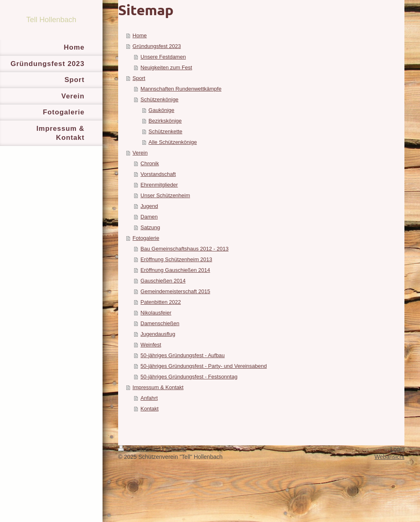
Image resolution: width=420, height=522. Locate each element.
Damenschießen (160, 323)
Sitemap (176, 449)
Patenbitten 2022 (161, 302)
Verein (140, 153)
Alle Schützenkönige (173, 142)
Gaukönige (161, 110)
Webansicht (389, 457)
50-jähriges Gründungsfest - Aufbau (183, 355)
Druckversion (140, 449)
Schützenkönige (160, 99)
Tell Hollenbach (51, 20)
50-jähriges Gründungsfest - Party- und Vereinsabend (204, 366)
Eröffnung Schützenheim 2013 (177, 259)
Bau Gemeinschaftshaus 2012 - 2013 (185, 249)
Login (397, 449)
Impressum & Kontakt (158, 387)
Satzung (151, 227)
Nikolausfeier (156, 313)
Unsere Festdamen (163, 57)
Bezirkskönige (165, 121)
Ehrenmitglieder (159, 185)
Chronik (150, 163)
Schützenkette (165, 131)
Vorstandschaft (158, 174)
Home (140, 35)
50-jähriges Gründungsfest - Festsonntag (189, 377)
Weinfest (151, 345)
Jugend (150, 206)
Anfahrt (149, 398)
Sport (139, 78)
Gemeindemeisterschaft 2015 (176, 291)
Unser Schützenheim (165, 195)
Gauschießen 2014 (163, 281)
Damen (149, 217)
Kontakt (150, 409)
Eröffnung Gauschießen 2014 (176, 270)
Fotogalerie (146, 238)
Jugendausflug (158, 334)
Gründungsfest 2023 (157, 46)
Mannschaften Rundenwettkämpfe (181, 89)
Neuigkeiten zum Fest (167, 67)
